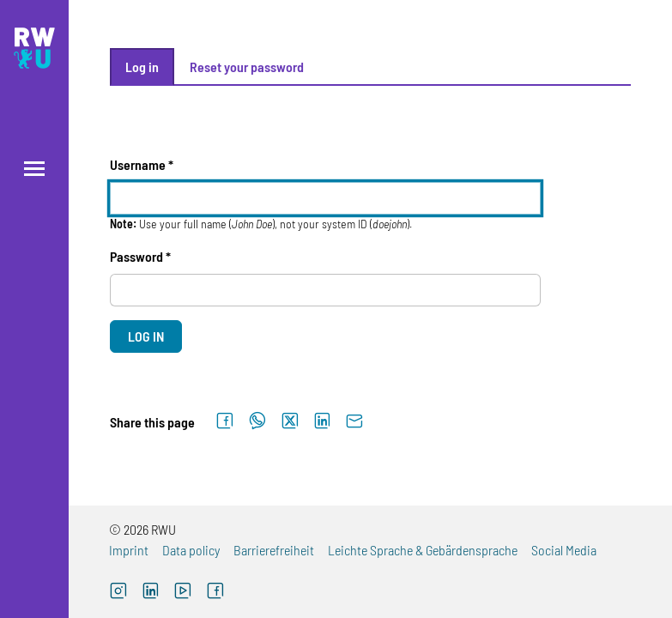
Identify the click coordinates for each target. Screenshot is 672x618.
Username (138, 164)
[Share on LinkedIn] (322, 421)
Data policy (191, 550)
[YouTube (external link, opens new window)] (183, 593)
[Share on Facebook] (225, 421)
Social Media (564, 550)
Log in (142, 67)
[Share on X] (290, 421)
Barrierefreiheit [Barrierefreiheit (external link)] (274, 550)
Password (136, 256)
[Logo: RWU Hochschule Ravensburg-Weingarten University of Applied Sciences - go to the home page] (34, 48)
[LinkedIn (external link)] (151, 593)
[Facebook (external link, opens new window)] (215, 593)
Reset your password (247, 67)
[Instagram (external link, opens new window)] (118, 593)
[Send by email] (354, 421)
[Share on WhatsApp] (257, 421)
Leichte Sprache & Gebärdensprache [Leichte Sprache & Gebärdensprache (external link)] (423, 550)
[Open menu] (34, 169)
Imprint (129, 550)
